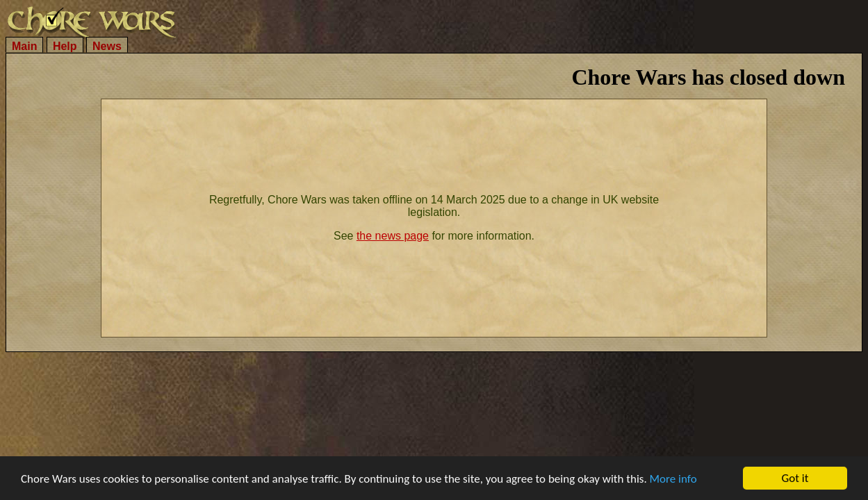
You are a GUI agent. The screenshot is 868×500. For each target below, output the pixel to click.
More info (673, 480)
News (107, 46)
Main (24, 46)
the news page (393, 236)
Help (65, 46)
